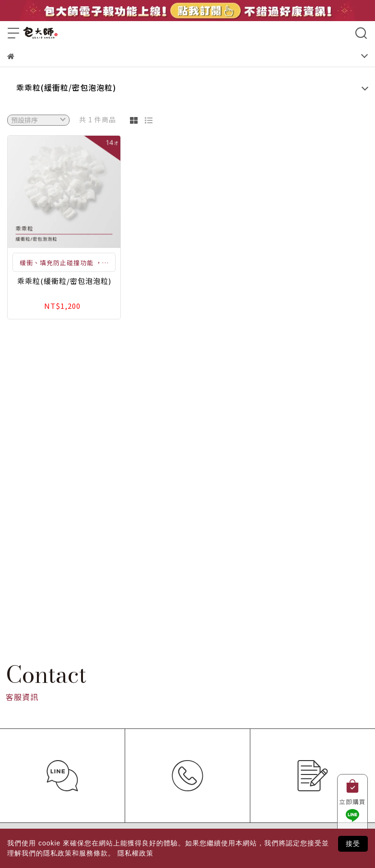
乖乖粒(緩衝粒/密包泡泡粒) (66, 87)
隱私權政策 (135, 853)
